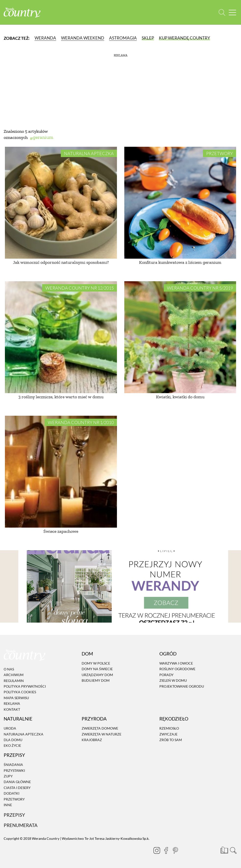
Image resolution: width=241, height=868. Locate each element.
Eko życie (12, 746)
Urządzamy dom (97, 675)
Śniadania (13, 765)
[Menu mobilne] (232, 12)
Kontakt (12, 709)
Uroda (10, 728)
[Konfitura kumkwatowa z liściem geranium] (180, 203)
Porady (166, 675)
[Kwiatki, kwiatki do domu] (180, 337)
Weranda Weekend (83, 38)
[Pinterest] (175, 850)
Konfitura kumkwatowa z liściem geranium (180, 262)
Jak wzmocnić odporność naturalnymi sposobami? (61, 262)
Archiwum (14, 675)
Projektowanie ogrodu (182, 686)
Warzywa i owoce (176, 663)
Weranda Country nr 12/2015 (80, 288)
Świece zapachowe (61, 531)
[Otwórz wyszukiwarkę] (222, 12)
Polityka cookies (20, 692)
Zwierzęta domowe (100, 728)
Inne (8, 805)
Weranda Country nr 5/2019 (200, 288)
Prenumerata (21, 825)
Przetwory (220, 153)
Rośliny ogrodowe (177, 669)
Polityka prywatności (25, 686)
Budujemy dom (96, 680)
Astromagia (123, 38)
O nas (9, 669)
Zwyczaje (168, 734)
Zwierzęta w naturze (101, 734)
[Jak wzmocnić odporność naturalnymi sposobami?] (61, 203)
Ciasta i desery (17, 788)
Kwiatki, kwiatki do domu (180, 397)
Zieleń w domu (173, 680)
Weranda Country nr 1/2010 (81, 422)
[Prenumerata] (224, 850)
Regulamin (14, 681)
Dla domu (13, 740)
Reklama (12, 703)
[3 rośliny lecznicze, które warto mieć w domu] (61, 337)
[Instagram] (157, 850)
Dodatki (12, 793)
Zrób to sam (171, 740)
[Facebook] (166, 850)
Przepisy (14, 815)
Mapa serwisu (16, 698)
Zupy (8, 776)
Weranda (45, 38)
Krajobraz (92, 740)
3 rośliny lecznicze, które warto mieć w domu (61, 397)
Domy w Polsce (96, 663)
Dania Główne (17, 782)
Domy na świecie (97, 669)
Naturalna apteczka (89, 153)
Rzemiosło (169, 728)
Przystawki (14, 770)
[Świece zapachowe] (61, 472)
